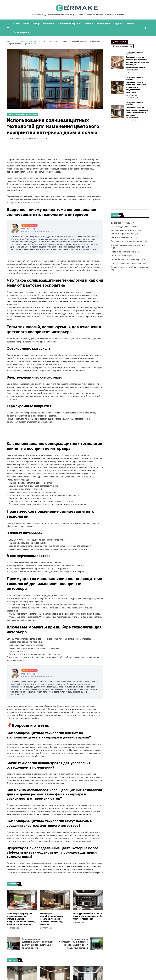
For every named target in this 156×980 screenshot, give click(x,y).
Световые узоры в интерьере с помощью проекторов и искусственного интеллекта (136, 87)
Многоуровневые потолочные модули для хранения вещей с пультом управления (88, 916)
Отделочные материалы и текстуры (128, 245)
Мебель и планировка (121, 237)
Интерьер (49, 23)
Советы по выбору (120, 256)
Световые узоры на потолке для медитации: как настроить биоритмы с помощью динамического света (137, 62)
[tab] (119, 42)
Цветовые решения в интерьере (22, 114)
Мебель (89, 23)
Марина (16, 139)
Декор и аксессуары (121, 223)
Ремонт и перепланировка (124, 252)
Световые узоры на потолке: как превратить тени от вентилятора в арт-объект (137, 111)
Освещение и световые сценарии (134, 53)
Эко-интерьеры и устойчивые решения (129, 267)
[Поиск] (148, 28)
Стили (16, 23)
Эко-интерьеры (22, 32)
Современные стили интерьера (126, 259)
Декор (36, 23)
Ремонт (131, 23)
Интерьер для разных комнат (125, 227)
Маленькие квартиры (69, 23)
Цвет (26, 23)
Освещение (103, 23)
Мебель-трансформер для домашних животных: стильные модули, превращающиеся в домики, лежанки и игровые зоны (21, 919)
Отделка (118, 23)
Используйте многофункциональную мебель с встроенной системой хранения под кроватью (51, 919)
